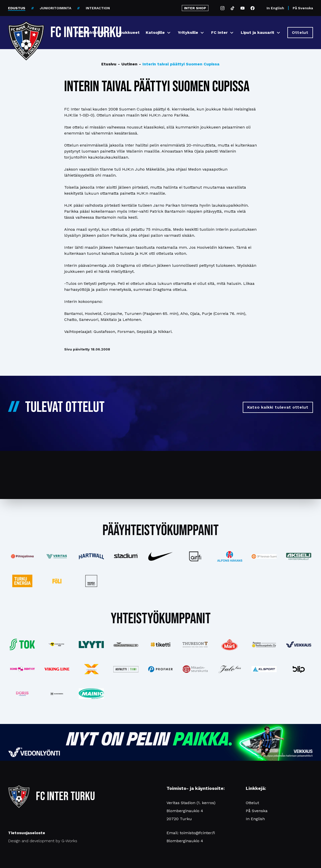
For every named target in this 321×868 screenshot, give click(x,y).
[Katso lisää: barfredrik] (22, 694)
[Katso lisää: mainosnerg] (57, 694)
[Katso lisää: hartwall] (92, 556)
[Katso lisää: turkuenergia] (22, 581)
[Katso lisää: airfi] (195, 556)
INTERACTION (98, 8)
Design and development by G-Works (43, 841)
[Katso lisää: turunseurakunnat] (195, 669)
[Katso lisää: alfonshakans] (230, 556)
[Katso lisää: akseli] (299, 556)
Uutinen (128, 64)
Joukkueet (129, 32)
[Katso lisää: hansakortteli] (92, 581)
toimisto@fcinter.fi (197, 833)
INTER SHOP (195, 8)
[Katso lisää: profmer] (160, 669)
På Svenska (303, 8)
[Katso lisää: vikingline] (57, 669)
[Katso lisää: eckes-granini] (230, 645)
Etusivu (109, 64)
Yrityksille (188, 32)
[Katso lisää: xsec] (92, 669)
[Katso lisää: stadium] (126, 556)
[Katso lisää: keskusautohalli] (126, 645)
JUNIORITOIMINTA (56, 8)
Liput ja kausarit (258, 32)
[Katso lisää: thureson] (195, 644)
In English (275, 8)
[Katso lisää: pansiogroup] (264, 645)
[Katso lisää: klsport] (264, 669)
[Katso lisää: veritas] (57, 556)
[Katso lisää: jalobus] (230, 669)
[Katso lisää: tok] (22, 645)
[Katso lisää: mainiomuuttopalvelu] (92, 694)
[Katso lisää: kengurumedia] (57, 645)
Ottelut (252, 803)
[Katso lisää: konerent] (22, 669)
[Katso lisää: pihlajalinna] (22, 556)
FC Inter (219, 32)
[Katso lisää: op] (264, 556)
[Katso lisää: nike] (160, 556)
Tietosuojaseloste (27, 833)
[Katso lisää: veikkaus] (299, 645)
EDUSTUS (17, 8)
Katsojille (155, 32)
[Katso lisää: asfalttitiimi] (126, 669)
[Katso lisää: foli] (57, 581)
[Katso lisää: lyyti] (92, 644)
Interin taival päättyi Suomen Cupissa (179, 64)
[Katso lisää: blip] (299, 669)
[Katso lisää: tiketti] (160, 645)
